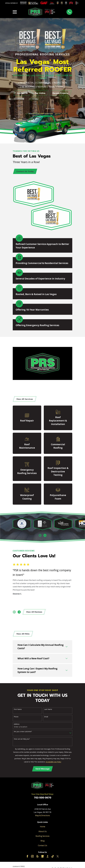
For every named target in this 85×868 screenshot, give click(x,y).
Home (43, 828)
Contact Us (22, 93)
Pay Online (40, 93)
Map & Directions (42, 817)
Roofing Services (42, 837)
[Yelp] (37, 858)
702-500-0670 (43, 799)
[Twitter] (58, 858)
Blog (43, 842)
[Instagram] (32, 858)
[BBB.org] (48, 858)
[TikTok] (53, 858)
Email (46, 718)
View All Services (25, 400)
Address (17, 725)
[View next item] (45, 536)
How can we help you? (22, 740)
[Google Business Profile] (43, 858)
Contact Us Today (25, 172)
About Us (43, 833)
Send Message (42, 770)
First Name (18, 710)
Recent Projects (61, 93)
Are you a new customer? (23, 733)
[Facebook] (27, 858)
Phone (16, 718)
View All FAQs (23, 635)
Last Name (48, 710)
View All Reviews (34, 613)
